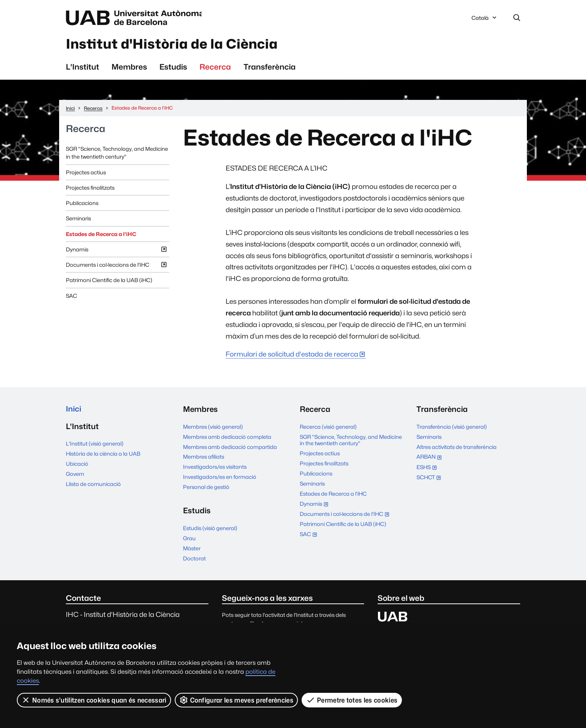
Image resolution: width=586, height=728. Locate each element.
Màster (192, 549)
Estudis (173, 68)
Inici (74, 410)
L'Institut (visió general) (95, 445)
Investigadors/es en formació (220, 478)
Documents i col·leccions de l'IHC (117, 267)
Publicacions (82, 204)
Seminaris (78, 219)
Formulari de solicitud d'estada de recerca (292, 355)
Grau (189, 539)
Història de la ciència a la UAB (103, 455)
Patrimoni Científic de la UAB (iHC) (109, 281)
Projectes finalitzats (90, 188)
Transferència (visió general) (452, 427)
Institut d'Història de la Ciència (175, 45)
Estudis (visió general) (210, 529)
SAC (71, 296)
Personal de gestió (206, 488)
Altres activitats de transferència (457, 448)
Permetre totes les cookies (352, 700)
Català (485, 20)
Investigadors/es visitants (215, 468)
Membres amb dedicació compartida (230, 448)
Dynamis (117, 252)
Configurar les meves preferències (236, 700)
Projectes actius (86, 173)
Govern (75, 475)
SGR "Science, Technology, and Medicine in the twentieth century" (117, 153)
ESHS (428, 469)
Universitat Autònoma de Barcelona (137, 18)
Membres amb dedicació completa (227, 438)
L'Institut (83, 68)
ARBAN (431, 458)
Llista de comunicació (93, 485)
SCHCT (431, 479)
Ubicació (77, 465)
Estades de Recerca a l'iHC (101, 235)
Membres (129, 68)
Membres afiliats (204, 458)
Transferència (270, 68)
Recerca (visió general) (328, 427)
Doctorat (194, 559)
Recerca (215, 68)
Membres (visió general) (213, 427)
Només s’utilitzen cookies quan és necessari (94, 700)
